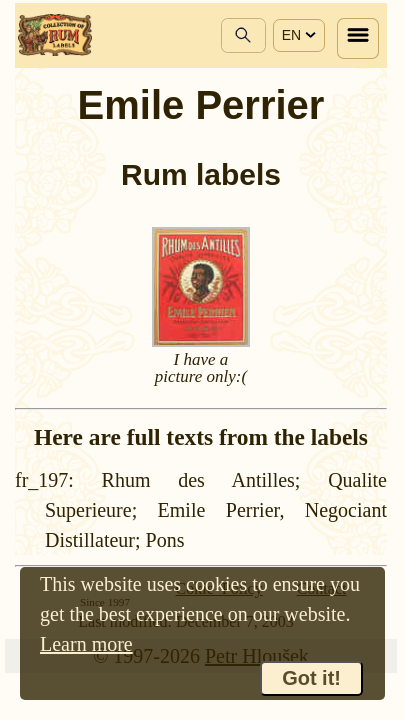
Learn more (86, 644)
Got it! (311, 678)
